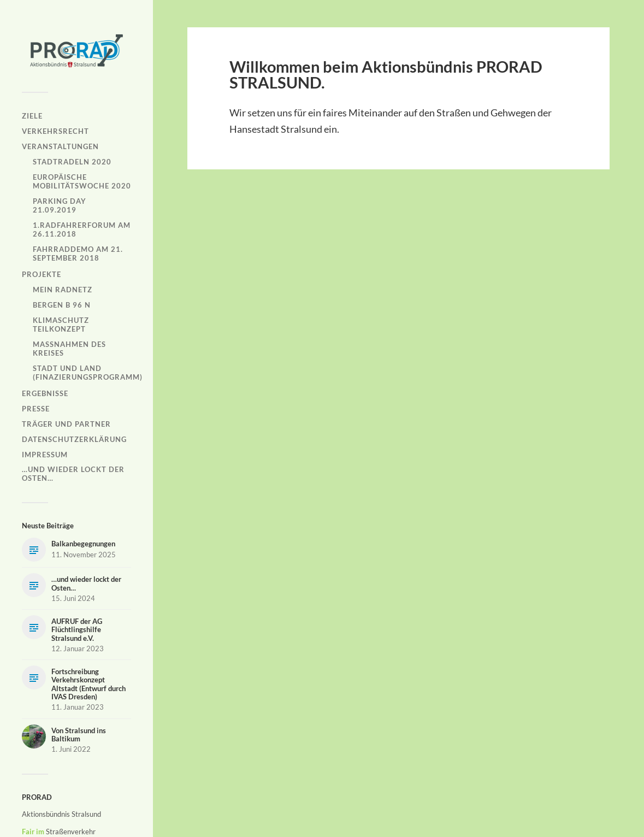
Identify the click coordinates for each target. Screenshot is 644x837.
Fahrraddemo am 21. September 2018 (78, 254)
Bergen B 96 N (62, 305)
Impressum (45, 455)
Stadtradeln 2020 (72, 162)
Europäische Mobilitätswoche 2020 (82, 181)
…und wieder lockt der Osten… (73, 474)
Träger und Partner (66, 424)
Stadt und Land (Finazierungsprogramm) (88, 373)
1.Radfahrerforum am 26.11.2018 (82, 229)
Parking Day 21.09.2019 (60, 205)
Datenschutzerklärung (74, 439)
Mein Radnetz (63, 290)
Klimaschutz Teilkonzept (61, 325)
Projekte (42, 274)
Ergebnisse (45, 393)
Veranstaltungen (60, 146)
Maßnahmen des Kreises (69, 349)
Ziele (32, 116)
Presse (36, 409)
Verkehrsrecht (55, 131)
